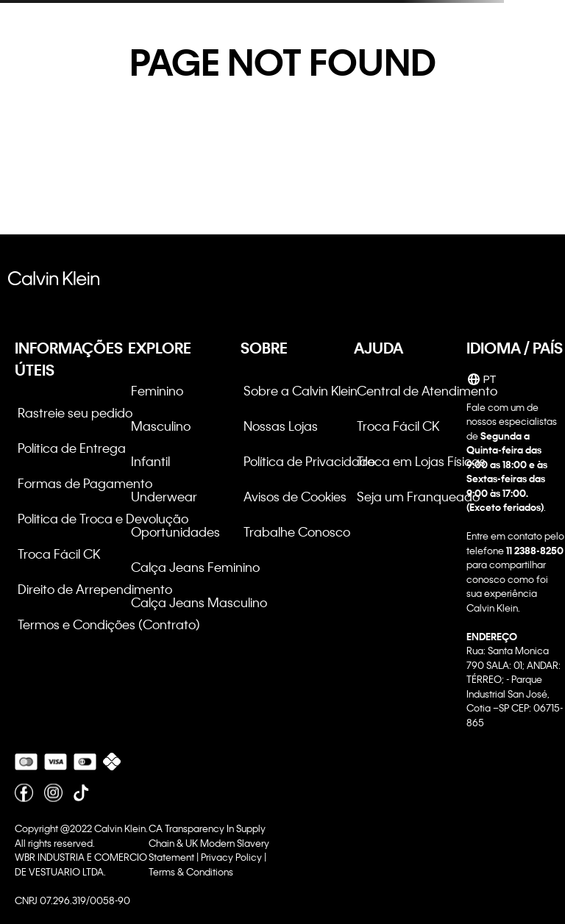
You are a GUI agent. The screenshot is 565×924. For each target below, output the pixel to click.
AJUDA (379, 348)
